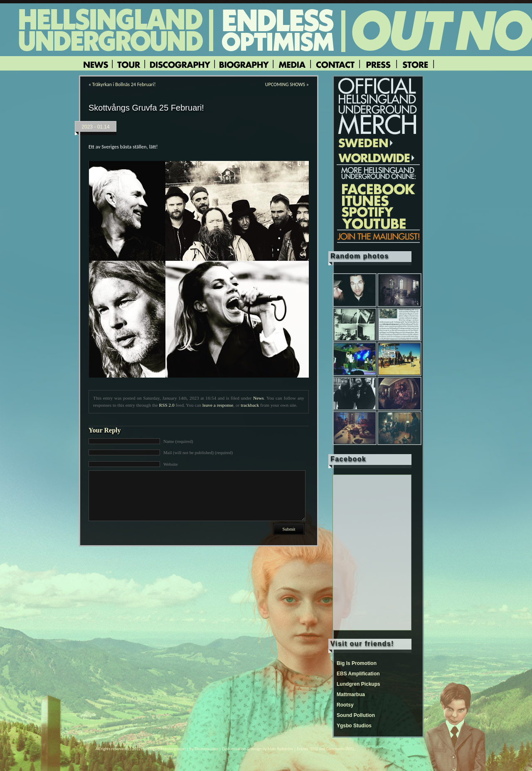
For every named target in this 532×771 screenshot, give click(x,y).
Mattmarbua (351, 694)
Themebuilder (206, 749)
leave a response (218, 405)
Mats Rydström (280, 749)
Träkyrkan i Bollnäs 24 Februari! (124, 84)
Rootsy (345, 705)
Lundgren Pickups (358, 684)
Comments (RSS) (340, 749)
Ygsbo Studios (354, 726)
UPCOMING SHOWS (285, 84)
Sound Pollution (356, 715)
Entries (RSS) (307, 749)
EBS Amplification (358, 674)
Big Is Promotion (357, 663)
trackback (250, 405)
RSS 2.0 (167, 405)
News (259, 398)
